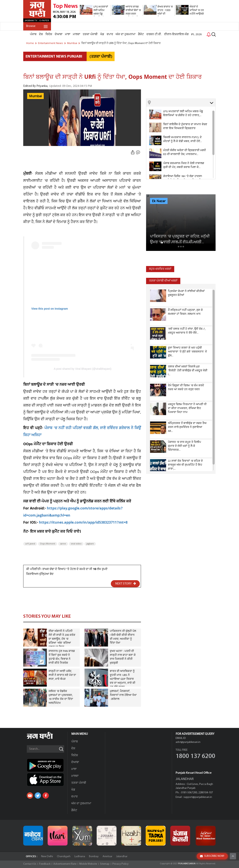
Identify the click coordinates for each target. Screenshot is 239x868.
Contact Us (30, 864)
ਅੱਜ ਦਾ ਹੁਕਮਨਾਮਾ (126, 34)
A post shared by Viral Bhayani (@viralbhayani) (83, 369)
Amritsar (107, 857)
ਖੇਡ (102, 34)
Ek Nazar (159, 201)
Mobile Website (88, 864)
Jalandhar (122, 857)
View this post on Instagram (50, 309)
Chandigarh (64, 857)
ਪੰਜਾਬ (33, 34)
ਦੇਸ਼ (41, 34)
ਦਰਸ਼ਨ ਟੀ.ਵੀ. (154, 34)
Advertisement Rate (65, 864)
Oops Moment (48, 544)
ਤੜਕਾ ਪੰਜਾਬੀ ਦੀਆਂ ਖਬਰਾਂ (163, 281)
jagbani (90, 544)
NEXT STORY (126, 584)
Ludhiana (80, 857)
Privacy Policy (120, 864)
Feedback (45, 864)
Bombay (94, 857)
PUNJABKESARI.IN (187, 864)
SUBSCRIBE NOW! (212, 856)
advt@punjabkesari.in (188, 742)
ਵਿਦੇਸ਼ (49, 34)
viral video (76, 544)
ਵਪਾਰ (110, 34)
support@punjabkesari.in (198, 797)
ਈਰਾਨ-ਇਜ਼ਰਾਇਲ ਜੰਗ (176, 34)
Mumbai (35, 96)
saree (63, 544)
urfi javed (30, 544)
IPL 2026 (196, 34)
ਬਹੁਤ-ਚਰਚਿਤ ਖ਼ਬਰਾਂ (160, 269)
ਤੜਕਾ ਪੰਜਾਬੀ (90, 34)
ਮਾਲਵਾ (76, 34)
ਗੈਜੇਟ (141, 34)
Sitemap (105, 864)
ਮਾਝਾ (68, 34)
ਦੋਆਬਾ (59, 34)
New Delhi (47, 857)
